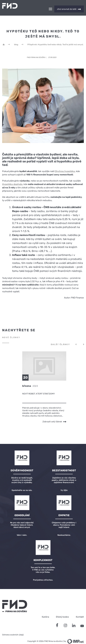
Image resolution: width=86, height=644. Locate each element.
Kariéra (45, 611)
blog (16, 39)
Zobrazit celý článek (54, 416)
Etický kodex (62, 611)
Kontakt (80, 611)
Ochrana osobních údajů (13, 629)
